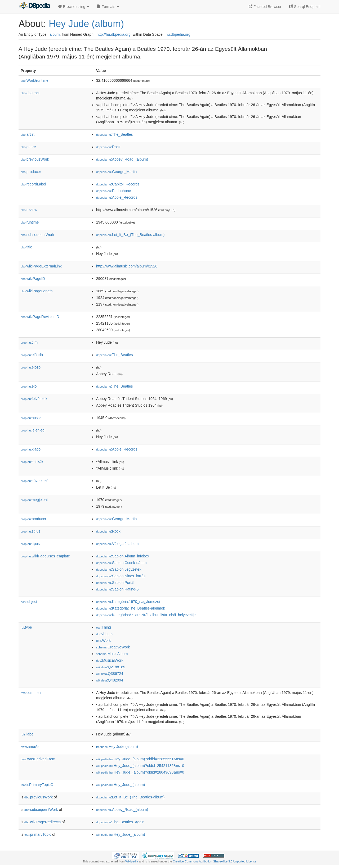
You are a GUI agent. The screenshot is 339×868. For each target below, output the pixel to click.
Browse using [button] (74, 7)
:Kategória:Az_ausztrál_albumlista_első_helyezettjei (146, 615)
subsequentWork (37, 235)
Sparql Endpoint (305, 7)
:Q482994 (110, 680)
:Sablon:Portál (115, 583)
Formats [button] (108, 7)
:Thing (104, 627)
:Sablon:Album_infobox (123, 556)
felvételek (34, 399)
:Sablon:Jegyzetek (119, 569)
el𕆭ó (29, 386)
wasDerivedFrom (38, 759)
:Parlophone (114, 191)
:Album (104, 634)
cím (29, 342)
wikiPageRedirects (43, 822)
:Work (103, 640)
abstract (30, 93)
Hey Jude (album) (86, 24)
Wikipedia (132, 861)
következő (35, 481)
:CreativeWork (113, 647)
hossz (31, 418)
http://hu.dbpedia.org (114, 34)
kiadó (31, 449)
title (26, 247)
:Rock (108, 147)
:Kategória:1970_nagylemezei (128, 602)
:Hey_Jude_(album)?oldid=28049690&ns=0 (140, 772)
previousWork (35, 159)
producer (31, 172)
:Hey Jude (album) (117, 747)
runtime (30, 222)
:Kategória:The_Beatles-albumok (131, 608)
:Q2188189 (111, 667)
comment (31, 693)
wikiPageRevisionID (40, 317)
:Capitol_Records (118, 184)
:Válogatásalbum (117, 544)
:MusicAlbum (112, 654)
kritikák (32, 462)
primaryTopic (38, 834)
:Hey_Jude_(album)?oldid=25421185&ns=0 (140, 766)
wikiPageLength (37, 291)
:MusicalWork (110, 660)
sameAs (30, 747)
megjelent (34, 500)
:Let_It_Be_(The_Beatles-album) (130, 235)
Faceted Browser (265, 7)
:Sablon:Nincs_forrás (121, 576)
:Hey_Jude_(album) (121, 785)
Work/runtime (35, 80)
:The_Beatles (115, 134)
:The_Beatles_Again (120, 822)
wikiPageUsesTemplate (45, 556)
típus (30, 544)
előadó (32, 355)
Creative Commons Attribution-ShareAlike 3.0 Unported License (215, 861)
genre (28, 147)
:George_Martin (116, 172)
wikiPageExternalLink (41, 266)
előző (31, 367)
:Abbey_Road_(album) (122, 159)
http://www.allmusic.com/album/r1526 (127, 266)
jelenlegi (33, 430)
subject (29, 602)
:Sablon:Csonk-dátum (121, 563)
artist (28, 134)
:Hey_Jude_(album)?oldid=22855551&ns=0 (140, 759)
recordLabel (33, 184)
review (29, 210)
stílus (30, 531)
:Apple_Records (117, 197)
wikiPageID (33, 279)
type (26, 627)
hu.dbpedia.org (178, 34)
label (27, 734)
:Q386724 (110, 674)
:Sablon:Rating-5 (117, 589)
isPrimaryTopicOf (38, 785)
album (55, 34)
